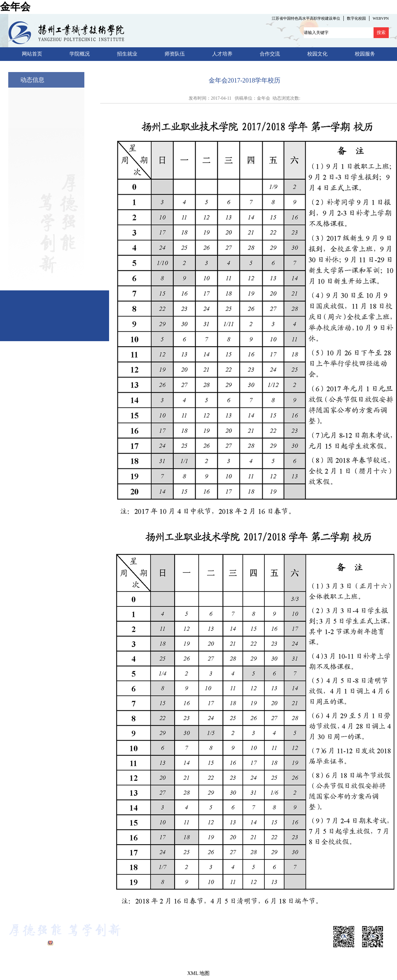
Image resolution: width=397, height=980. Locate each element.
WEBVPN (381, 18)
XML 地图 (199, 973)
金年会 (15, 7)
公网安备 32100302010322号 (82, 943)
